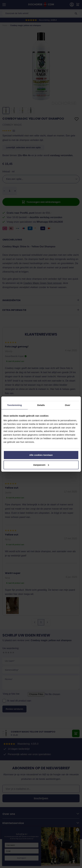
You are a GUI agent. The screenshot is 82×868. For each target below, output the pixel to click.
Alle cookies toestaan (41, 455)
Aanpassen (41, 465)
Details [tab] (41, 405)
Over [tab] (68, 405)
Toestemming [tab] (14, 405)
